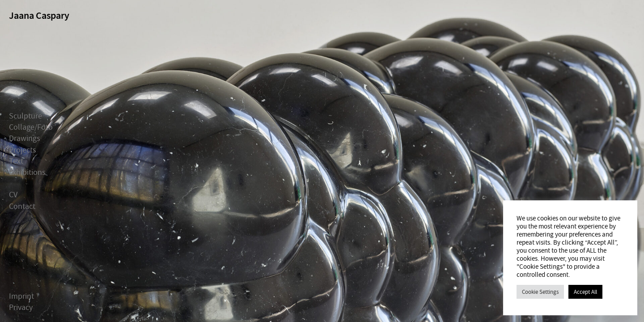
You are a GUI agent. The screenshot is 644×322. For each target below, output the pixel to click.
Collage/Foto (31, 127)
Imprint (21, 296)
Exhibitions (27, 172)
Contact (22, 206)
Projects (23, 150)
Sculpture (25, 116)
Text (16, 161)
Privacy (21, 307)
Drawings (25, 138)
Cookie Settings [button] (540, 292)
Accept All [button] (585, 292)
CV (13, 195)
